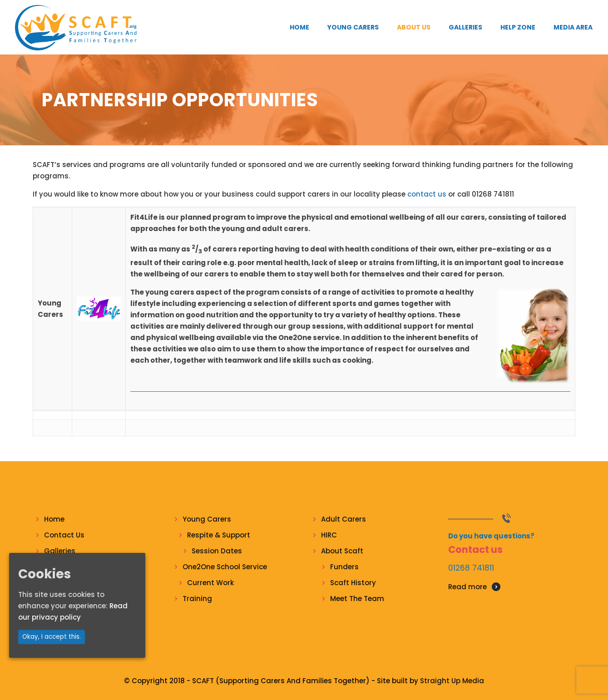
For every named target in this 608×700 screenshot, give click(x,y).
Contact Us (64, 535)
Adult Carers (344, 519)
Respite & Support (219, 535)
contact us (427, 194)
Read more (467, 587)
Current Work (210, 583)
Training (197, 599)
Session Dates (217, 551)
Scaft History (353, 583)
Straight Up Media (452, 681)
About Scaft (342, 551)
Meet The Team (357, 599)
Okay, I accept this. (52, 637)
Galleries (60, 551)
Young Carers (207, 519)
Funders (344, 567)
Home (54, 519)
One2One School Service (225, 567)
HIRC (329, 535)
